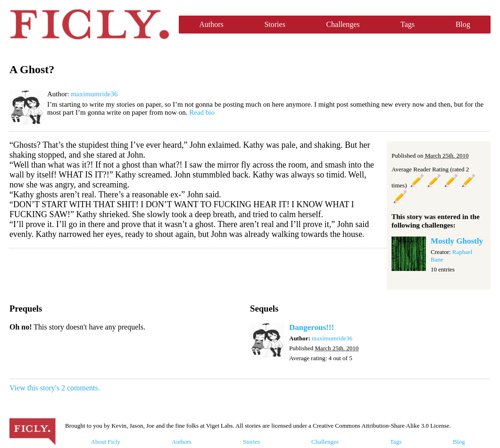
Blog (463, 24)
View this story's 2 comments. (55, 388)
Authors (211, 24)
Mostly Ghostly (457, 241)
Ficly (89, 25)
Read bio (202, 112)
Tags (408, 24)
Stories (275, 24)
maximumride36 (94, 94)
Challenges (343, 24)
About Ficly (106, 442)
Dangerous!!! (312, 327)
